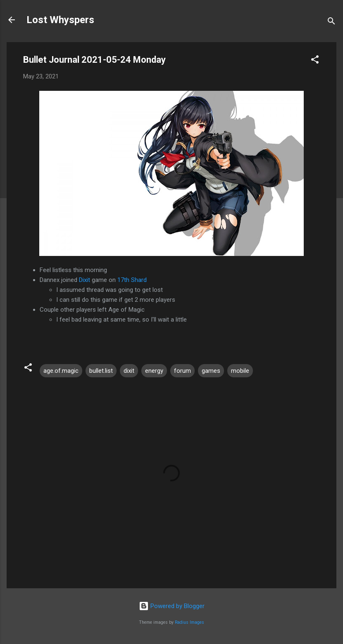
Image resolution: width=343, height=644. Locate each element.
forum (182, 371)
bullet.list (101, 371)
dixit (129, 371)
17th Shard (132, 280)
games (211, 371)
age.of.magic (61, 371)
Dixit (85, 280)
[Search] (331, 22)
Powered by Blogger (172, 606)
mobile (240, 371)
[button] (315, 61)
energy (154, 371)
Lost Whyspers (60, 20)
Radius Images (189, 622)
